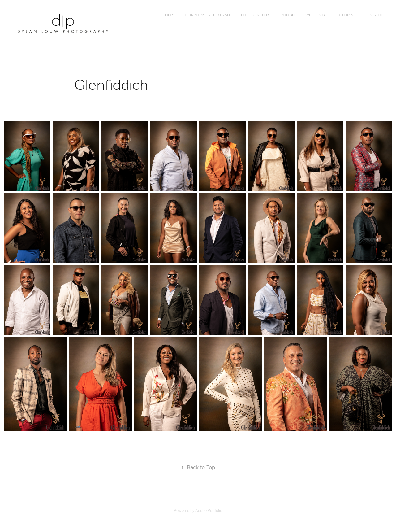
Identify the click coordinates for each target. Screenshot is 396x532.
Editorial (345, 15)
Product (288, 15)
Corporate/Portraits (209, 15)
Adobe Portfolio (209, 510)
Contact (373, 15)
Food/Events (256, 15)
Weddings (316, 15)
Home (171, 15)
